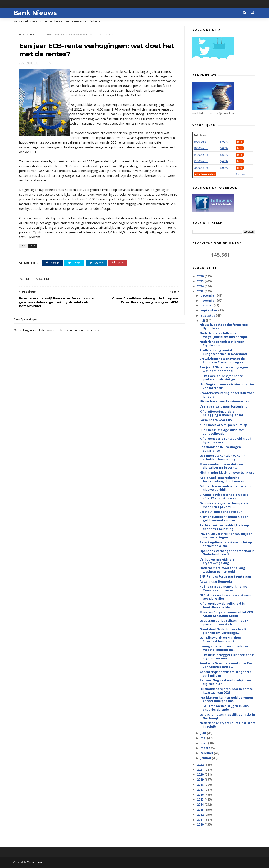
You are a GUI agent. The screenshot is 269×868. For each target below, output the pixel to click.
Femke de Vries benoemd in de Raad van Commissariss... (227, 665)
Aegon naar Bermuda (216, 582)
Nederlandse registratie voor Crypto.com (222, 344)
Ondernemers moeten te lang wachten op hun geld (222, 570)
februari (207, 753)
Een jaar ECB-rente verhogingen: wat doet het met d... (224, 369)
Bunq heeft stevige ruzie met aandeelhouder (222, 432)
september (209, 311)
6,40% (224, 161)
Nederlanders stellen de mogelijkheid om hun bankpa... (225, 335)
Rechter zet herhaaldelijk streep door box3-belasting (224, 527)
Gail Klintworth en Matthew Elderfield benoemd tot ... (221, 640)
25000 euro (201, 161)
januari (206, 758)
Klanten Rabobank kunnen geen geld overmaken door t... (224, 519)
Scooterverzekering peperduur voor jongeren (227, 395)
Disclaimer (240, 174)
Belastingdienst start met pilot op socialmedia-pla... (226, 544)
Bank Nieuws (35, 13)
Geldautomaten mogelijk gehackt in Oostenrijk (227, 716)
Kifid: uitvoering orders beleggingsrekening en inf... (223, 413)
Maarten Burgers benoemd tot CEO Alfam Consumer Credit (226, 614)
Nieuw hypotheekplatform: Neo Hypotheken (224, 327)
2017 (201, 790)
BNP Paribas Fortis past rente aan (225, 577)
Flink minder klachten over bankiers (227, 473)
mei (204, 738)
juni (203, 733)
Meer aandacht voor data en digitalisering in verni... (221, 466)
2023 (201, 291)
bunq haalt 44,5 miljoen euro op (223, 425)
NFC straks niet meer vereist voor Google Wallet (225, 597)
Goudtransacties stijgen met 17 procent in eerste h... (224, 623)
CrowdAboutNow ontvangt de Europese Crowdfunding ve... (223, 361)
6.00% (224, 148)
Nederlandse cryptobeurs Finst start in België (227, 725)
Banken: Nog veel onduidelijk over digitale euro (225, 682)
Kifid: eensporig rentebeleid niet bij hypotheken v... (226, 441)
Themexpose (35, 863)
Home (23, 35)
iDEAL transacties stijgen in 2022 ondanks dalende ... (224, 708)
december (208, 296)
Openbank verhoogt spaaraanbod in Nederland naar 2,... (227, 553)
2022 (201, 765)
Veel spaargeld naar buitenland (224, 407)
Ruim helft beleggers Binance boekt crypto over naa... (227, 657)
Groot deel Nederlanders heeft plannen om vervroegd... (223, 631)
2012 (201, 815)
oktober (207, 305)
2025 (201, 281)
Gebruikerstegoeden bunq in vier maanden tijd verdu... (225, 505)
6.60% (224, 155)
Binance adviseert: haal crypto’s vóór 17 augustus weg (224, 497)
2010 (201, 825)
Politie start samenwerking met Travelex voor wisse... (224, 588)
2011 (201, 820)
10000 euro (201, 148)
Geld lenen (200, 136)
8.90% (224, 142)
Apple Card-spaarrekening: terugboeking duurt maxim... (223, 480)
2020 (201, 775)
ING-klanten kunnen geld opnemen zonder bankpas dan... (226, 699)
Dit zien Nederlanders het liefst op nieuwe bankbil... (226, 488)
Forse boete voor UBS (216, 420)
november (208, 301)
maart (205, 748)
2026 (201, 276)
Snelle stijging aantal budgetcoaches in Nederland (223, 352)
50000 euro (201, 168)
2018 (201, 785)
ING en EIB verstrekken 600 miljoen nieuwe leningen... (226, 536)
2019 (201, 780)
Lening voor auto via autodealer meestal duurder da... (224, 648)
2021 (201, 770)
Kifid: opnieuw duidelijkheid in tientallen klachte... (222, 605)
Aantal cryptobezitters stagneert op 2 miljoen (225, 674)
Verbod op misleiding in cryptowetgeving (217, 561)
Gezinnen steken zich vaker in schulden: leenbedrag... (222, 458)
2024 (201, 286)
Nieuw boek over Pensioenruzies (224, 402)
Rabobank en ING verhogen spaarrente (220, 449)
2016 (201, 795)
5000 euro (200, 142)
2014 (201, 805)
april (204, 743)
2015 (201, 800)
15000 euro (201, 155)
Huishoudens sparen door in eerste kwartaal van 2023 (226, 691)
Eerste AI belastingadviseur (221, 512)
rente (33, 35)
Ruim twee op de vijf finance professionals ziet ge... (221, 378)
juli (203, 321)
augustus (208, 316)
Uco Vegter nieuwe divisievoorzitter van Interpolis (227, 386)
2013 (201, 810)
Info (240, 142)
